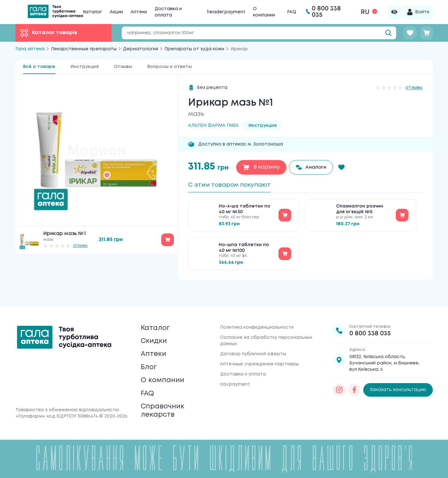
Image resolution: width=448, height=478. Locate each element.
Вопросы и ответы (170, 67)
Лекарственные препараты (84, 49)
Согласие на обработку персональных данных (266, 326)
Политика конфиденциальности (257, 313)
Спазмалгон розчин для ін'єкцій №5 (360, 211)
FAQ (292, 12)
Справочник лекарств (165, 409)
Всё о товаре (39, 67)
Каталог (92, 12)
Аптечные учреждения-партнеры (259, 350)
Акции (116, 12)
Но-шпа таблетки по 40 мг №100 (244, 250)
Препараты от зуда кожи (194, 49)
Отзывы (123, 67)
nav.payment (235, 370)
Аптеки (139, 12)
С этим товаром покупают (233, 185)
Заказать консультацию (398, 376)
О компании (165, 374)
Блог (150, 360)
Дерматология (141, 49)
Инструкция (85, 67)
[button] (344, 167)
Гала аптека (30, 49)
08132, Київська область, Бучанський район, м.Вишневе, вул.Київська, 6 (384, 349)
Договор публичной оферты (253, 340)
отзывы (80, 246)
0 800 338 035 (370, 319)
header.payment (226, 12)
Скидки (155, 330)
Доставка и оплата (243, 360)
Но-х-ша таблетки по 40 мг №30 (245, 211)
